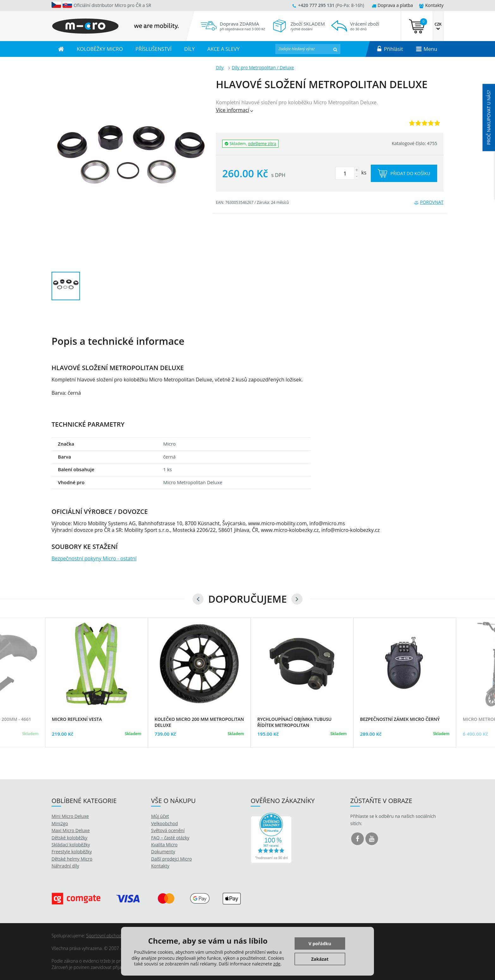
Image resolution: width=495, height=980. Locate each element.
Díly (220, 67)
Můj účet (160, 816)
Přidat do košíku (404, 173)
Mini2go (60, 823)
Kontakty (431, 5)
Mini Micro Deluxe (70, 816)
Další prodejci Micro (171, 859)
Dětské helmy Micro (72, 859)
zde (277, 964)
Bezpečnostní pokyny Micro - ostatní (94, 558)
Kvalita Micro (164, 845)
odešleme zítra (262, 143)
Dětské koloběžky (70, 838)
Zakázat (320, 959)
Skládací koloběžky (71, 845)
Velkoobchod (165, 823)
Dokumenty (163, 852)
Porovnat (429, 202)
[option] (97, 690)
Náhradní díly (65, 866)
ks (351, 173)
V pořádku (320, 943)
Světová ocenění (168, 830)
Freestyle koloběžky (72, 852)
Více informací (235, 110)
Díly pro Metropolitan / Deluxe (263, 67)
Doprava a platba (392, 5)
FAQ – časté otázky (170, 838)
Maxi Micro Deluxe (71, 830)
